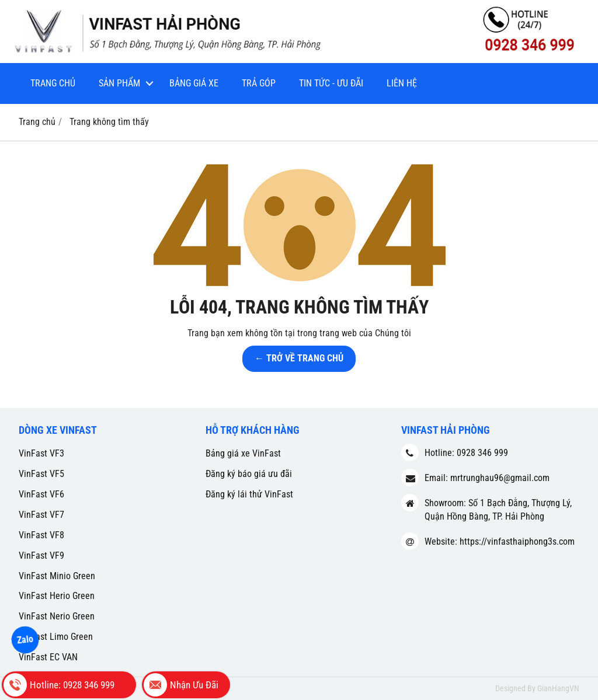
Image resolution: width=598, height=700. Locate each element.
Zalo (25, 640)
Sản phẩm (119, 83)
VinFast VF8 (41, 535)
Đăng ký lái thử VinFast (249, 494)
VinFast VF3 (41, 453)
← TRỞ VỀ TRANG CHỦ (299, 358)
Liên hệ (402, 83)
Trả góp (259, 83)
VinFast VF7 (41, 515)
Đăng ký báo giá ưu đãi (249, 474)
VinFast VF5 (41, 474)
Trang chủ (53, 83)
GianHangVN (558, 688)
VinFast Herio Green (57, 596)
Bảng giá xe (194, 83)
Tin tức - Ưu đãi (331, 83)
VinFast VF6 (41, 494)
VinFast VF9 (41, 556)
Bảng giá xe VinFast (243, 453)
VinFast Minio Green (57, 576)
